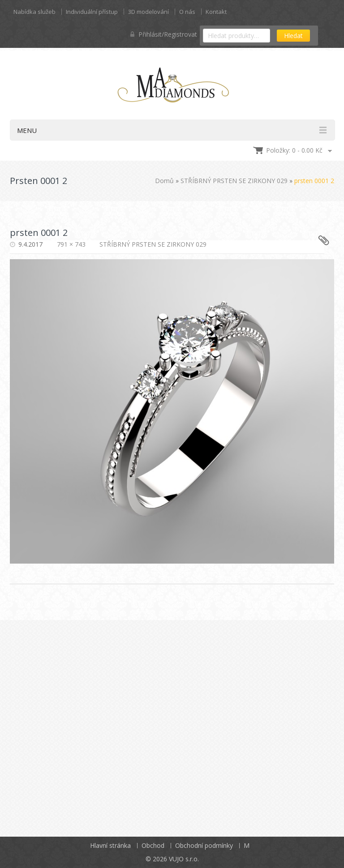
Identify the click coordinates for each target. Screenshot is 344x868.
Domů (164, 181)
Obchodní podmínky (204, 845)
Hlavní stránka (110, 845)
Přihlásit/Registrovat (164, 34)
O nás (187, 12)
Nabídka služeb (34, 12)
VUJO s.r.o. (184, 859)
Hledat (293, 36)
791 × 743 (71, 244)
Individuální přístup (92, 12)
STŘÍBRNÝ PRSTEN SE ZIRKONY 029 (234, 181)
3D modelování (148, 12)
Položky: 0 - (294, 150)
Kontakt (216, 12)
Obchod (153, 845)
